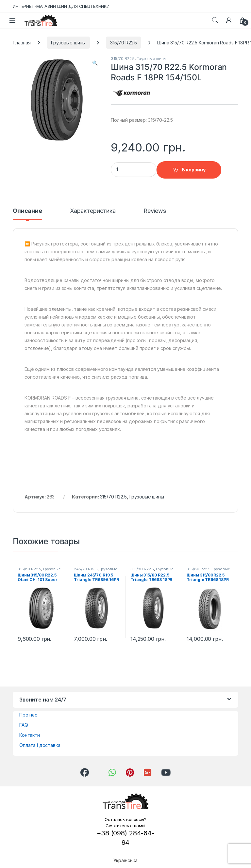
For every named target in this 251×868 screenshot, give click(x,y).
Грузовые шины (68, 43)
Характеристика (93, 211)
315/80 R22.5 (29, 569)
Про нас (28, 715)
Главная (22, 43)
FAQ (24, 725)
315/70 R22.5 (124, 43)
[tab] (27, 214)
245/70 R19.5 (86, 569)
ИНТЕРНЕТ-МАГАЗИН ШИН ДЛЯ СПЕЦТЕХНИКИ (61, 6)
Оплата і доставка (40, 745)
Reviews (155, 211)
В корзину (194, 170)
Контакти (30, 735)
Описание (27, 211)
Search (215, 20)
